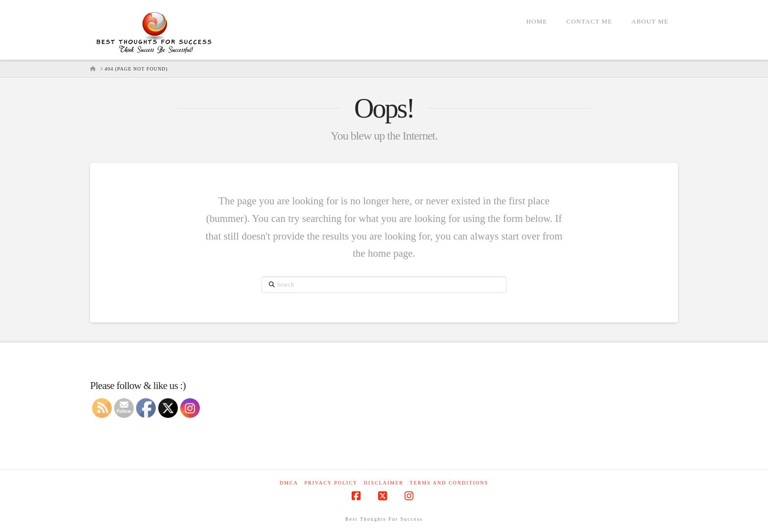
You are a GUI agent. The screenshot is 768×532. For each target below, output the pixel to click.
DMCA (289, 483)
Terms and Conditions (449, 483)
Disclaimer (384, 483)
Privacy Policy (331, 483)
